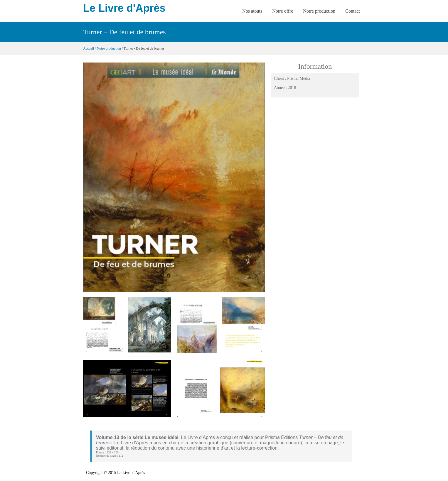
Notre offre (283, 11)
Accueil (89, 48)
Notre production (319, 11)
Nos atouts (252, 11)
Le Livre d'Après (124, 8)
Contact (353, 11)
